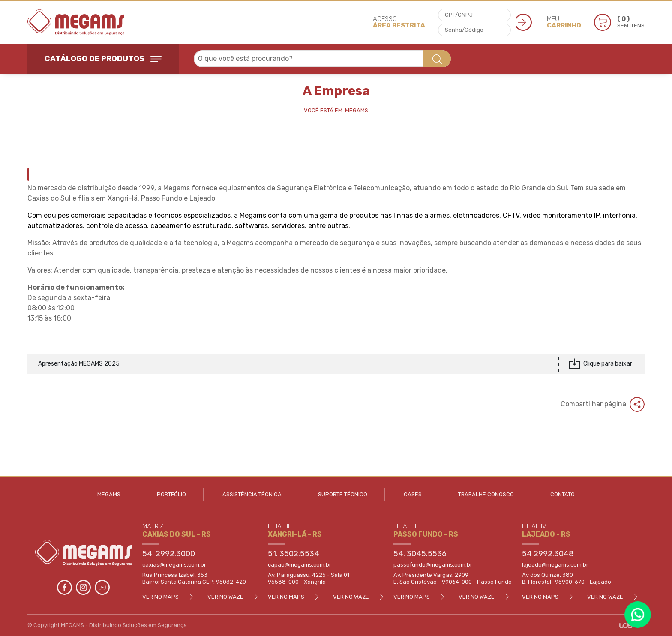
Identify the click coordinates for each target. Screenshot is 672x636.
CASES (413, 494)
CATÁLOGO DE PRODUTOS (103, 59)
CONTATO (562, 494)
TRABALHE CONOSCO (486, 494)
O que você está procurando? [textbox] (245, 58)
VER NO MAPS (168, 597)
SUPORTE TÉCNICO (343, 494)
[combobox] (322, 59)
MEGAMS (109, 494)
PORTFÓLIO (171, 494)
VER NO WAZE (232, 597)
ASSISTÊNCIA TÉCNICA (252, 494)
